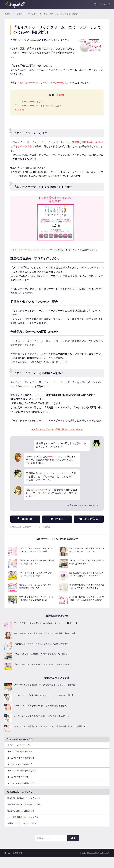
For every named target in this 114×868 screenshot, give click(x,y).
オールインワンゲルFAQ (19, 785)
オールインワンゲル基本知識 (21, 758)
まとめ (21, 110)
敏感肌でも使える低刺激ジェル (22, 821)
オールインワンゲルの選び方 (21, 772)
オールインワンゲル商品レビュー (23, 792)
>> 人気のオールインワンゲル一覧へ (81, 510)
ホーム (7, 864)
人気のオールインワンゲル (20, 752)
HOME (7, 14)
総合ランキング (102, 4)
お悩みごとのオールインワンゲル (23, 834)
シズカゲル (41, 495)
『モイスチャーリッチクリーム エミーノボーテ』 (38, 250)
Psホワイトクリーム (58, 462)
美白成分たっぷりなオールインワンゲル (26, 814)
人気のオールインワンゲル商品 (38, 532)
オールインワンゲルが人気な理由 (23, 779)
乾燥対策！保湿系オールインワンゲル (25, 807)
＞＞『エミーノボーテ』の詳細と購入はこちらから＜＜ (57, 434)
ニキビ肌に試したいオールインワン (24, 827)
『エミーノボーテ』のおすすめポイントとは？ (43, 106)
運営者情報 (18, 864)
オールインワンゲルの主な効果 (22, 765)
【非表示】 (60, 95)
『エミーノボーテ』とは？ (32, 102)
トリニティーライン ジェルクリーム (57, 478)
